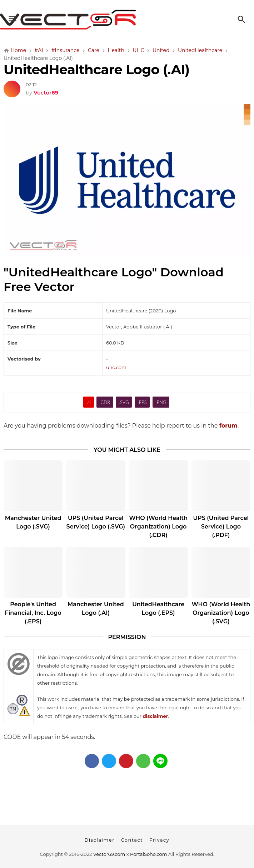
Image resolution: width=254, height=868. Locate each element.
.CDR (105, 402)
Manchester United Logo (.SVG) (33, 522)
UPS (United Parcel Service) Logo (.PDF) (221, 527)
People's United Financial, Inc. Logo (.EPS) (33, 613)
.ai (89, 402)
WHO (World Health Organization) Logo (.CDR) (158, 527)
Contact (132, 840)
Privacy (159, 840)
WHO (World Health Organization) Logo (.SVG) (221, 613)
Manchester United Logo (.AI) (96, 609)
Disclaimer (100, 840)
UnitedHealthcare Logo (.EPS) (158, 609)
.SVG (124, 402)
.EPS (142, 402)
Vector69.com (109, 854)
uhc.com (116, 367)
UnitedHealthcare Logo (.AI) (96, 69)
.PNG (161, 402)
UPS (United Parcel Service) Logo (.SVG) (96, 522)
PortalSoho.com (149, 854)
